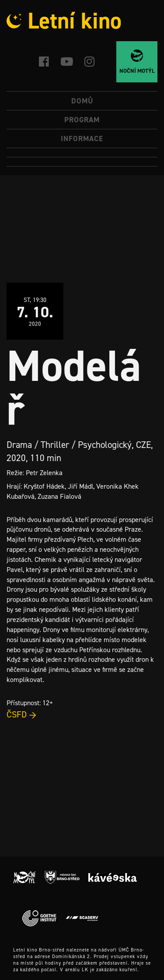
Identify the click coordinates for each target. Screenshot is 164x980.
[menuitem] (82, 153)
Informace (82, 138)
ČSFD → (22, 714)
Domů (82, 101)
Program (82, 120)
